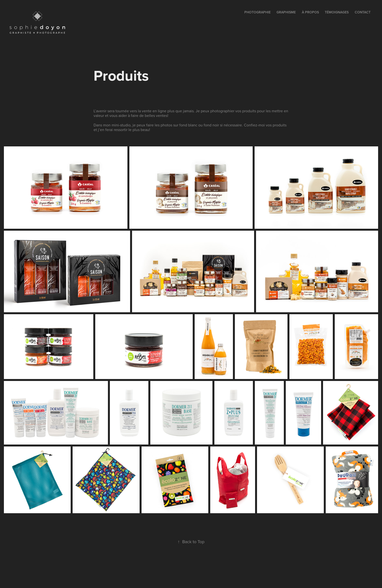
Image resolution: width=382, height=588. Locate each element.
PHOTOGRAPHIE (258, 12)
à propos (310, 12)
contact (363, 12)
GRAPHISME (286, 12)
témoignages (337, 12)
